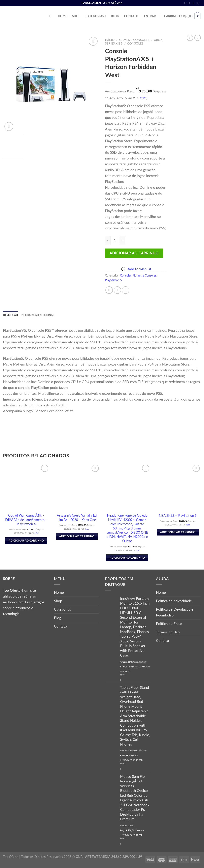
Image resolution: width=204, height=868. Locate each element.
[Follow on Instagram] (190, 3)
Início (110, 40)
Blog (115, 16)
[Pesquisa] (51, 16)
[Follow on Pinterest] (199, 3)
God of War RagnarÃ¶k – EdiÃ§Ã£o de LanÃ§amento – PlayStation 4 (26, 520)
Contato (131, 16)
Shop (76, 16)
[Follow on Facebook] (186, 3)
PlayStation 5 (113, 280)
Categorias (96, 16)
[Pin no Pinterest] (125, 290)
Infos (143, 98)
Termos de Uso (168, 632)
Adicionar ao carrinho (134, 253)
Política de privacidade (174, 601)
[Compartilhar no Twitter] (117, 290)
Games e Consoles (134, 40)
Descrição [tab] (11, 315)
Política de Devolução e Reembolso (175, 613)
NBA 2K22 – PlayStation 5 (178, 516)
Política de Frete (169, 624)
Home (63, 16)
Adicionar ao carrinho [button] (26, 541)
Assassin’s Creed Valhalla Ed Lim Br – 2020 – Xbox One (77, 518)
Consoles (135, 43)
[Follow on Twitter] (195, 3)
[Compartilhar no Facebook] (109, 290)
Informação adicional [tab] (42, 315)
